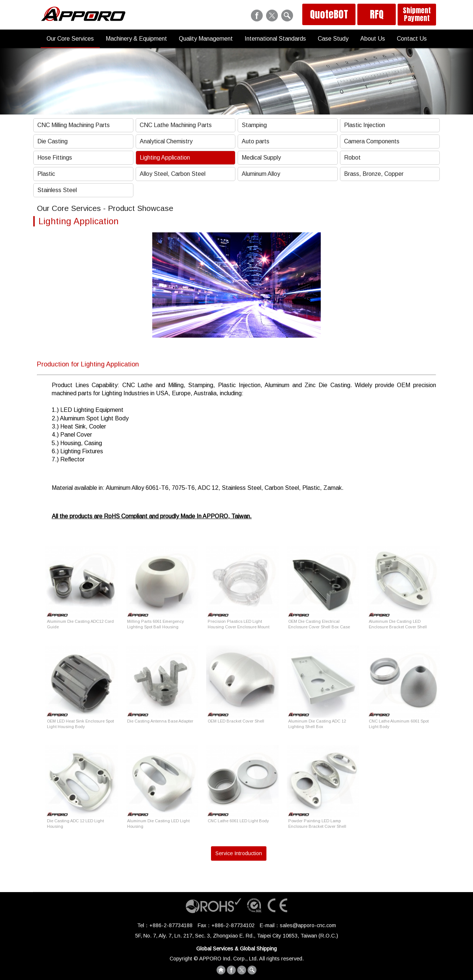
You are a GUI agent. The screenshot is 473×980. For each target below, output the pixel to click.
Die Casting (52, 141)
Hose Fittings (55, 158)
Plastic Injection (365, 125)
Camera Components (372, 141)
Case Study (333, 39)
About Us (373, 39)
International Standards (275, 39)
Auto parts (256, 141)
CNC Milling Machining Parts (74, 125)
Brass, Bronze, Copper (374, 174)
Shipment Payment (417, 14)
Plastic (46, 174)
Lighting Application (165, 158)
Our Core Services (70, 39)
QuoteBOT (329, 14)
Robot (352, 158)
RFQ (377, 14)
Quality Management (206, 39)
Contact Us (412, 39)
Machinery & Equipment (136, 39)
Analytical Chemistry (166, 141)
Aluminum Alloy (261, 174)
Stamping (254, 125)
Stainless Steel (57, 190)
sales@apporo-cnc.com (308, 925)
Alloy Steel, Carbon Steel (173, 174)
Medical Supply (261, 158)
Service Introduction (239, 853)
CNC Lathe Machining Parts (176, 125)
